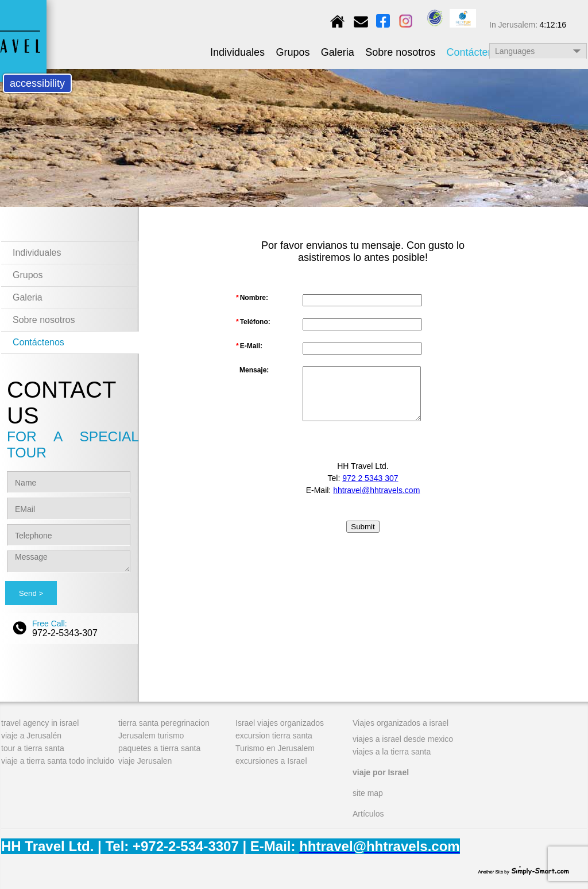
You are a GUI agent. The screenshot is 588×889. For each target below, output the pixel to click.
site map (368, 793)
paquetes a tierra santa (159, 748)
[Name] (69, 482)
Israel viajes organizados (280, 723)
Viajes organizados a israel (401, 723)
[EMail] (69, 509)
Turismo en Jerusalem (275, 748)
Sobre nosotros (400, 52)
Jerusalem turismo (151, 736)
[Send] (31, 593)
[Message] (69, 561)
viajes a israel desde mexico (403, 739)
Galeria (338, 52)
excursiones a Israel (271, 761)
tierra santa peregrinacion (164, 723)
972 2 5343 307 (370, 478)
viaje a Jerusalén (31, 736)
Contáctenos (476, 52)
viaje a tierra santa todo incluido (58, 761)
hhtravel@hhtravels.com (376, 490)
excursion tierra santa (274, 736)
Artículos (368, 814)
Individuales (237, 52)
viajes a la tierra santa (392, 752)
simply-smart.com (523, 869)
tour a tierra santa (33, 748)
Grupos (293, 52)
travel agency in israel (40, 723)
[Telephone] (69, 535)
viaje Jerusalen (145, 761)
